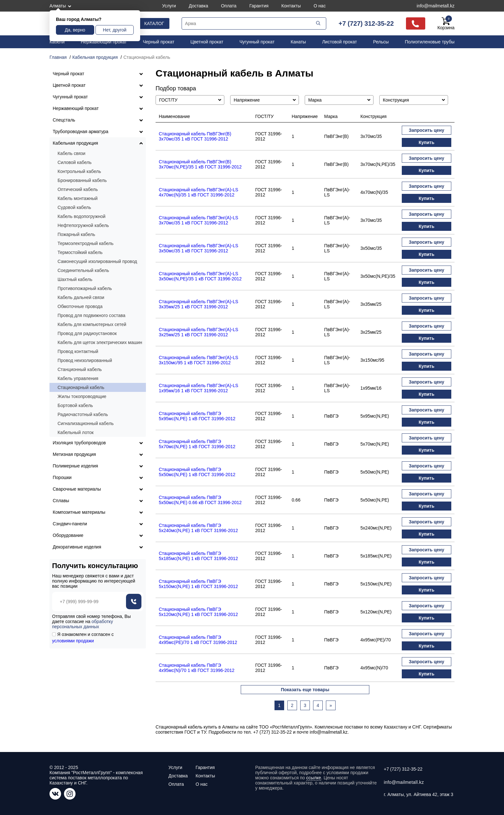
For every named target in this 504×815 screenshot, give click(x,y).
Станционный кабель (80, 369)
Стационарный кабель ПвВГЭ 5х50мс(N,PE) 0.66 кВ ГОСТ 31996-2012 (200, 500)
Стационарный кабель (81, 387)
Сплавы (61, 501)
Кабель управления (78, 378)
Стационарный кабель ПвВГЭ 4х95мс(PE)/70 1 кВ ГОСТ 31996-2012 (198, 640)
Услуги (169, 6)
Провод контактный (78, 351)
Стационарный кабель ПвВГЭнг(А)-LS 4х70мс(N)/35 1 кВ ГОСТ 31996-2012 (198, 192)
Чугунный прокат (257, 42)
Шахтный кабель (75, 279)
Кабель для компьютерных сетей (92, 324)
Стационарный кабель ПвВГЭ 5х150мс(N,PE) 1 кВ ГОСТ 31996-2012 (198, 584)
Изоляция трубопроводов (79, 443)
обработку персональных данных (82, 624)
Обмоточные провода (80, 306)
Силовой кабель (75, 162)
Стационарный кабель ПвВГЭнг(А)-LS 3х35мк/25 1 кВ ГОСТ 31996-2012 (198, 304)
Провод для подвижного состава (91, 315)
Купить (426, 142)
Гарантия (259, 6)
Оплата (229, 6)
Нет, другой (115, 30)
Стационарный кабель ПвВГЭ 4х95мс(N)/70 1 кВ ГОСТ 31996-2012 (197, 668)
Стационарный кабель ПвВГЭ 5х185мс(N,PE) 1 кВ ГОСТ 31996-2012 (198, 556)
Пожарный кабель (76, 234)
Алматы (58, 6)
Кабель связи (72, 153)
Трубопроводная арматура (81, 131)
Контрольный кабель (79, 171)
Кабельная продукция (75, 143)
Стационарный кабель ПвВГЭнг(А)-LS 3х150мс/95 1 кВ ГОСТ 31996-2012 (198, 360)
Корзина (446, 23)
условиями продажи (73, 641)
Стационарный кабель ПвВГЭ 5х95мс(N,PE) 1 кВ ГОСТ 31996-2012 (197, 416)
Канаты (298, 42)
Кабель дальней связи (81, 297)
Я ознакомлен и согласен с (83, 638)
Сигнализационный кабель (85, 423)
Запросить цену (427, 130)
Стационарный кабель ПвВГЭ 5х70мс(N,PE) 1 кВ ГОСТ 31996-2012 (197, 444)
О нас (320, 6)
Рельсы (381, 42)
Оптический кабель (78, 189)
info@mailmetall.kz (436, 6)
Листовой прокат (339, 42)
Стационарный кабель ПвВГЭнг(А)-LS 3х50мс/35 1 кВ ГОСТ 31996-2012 (198, 248)
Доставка (198, 6)
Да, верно (75, 30)
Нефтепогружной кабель (83, 225)
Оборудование (68, 535)
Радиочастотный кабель (83, 414)
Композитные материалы (79, 512)
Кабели (57, 42)
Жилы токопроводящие (82, 396)
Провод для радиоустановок (87, 333)
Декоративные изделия (77, 547)
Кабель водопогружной (81, 216)
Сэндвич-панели (70, 524)
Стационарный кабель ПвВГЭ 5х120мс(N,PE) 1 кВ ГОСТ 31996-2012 (198, 612)
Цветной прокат (207, 42)
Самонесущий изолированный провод (97, 261)
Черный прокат (159, 42)
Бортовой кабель (75, 405)
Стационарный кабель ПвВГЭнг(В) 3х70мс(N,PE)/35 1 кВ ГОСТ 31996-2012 (200, 164)
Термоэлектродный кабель (85, 243)
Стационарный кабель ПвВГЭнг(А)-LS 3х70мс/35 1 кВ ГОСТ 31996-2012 (198, 220)
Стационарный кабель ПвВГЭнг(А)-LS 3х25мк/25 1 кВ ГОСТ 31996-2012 (198, 332)
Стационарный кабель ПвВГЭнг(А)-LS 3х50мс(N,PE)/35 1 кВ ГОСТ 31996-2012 (200, 276)
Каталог (154, 23)
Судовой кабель (74, 207)
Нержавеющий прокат (104, 42)
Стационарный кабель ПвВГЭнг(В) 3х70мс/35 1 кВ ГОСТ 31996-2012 (195, 136)
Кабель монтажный (78, 198)
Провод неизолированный (85, 360)
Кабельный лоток (76, 432)
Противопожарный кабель (85, 288)
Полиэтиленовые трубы (430, 42)
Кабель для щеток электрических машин (100, 342)
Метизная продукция (74, 454)
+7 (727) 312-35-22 (366, 23)
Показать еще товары (305, 690)
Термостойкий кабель (80, 252)
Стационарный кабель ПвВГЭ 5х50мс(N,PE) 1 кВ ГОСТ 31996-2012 (197, 472)
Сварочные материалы (77, 489)
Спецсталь (64, 120)
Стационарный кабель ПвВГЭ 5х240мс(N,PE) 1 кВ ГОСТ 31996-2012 (198, 528)
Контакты (291, 6)
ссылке (314, 778)
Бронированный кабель (82, 180)
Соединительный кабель (83, 270)
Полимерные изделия (75, 466)
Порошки (62, 477)
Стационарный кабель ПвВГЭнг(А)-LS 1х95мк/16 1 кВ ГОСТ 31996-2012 (198, 388)
